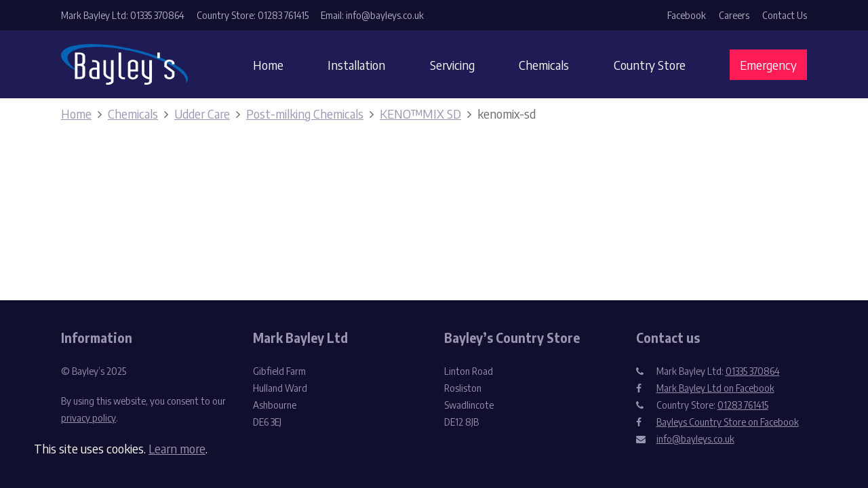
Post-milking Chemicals (305, 114)
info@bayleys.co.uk (695, 439)
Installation (356, 65)
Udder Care (202, 114)
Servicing (452, 65)
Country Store (650, 65)
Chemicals (544, 65)
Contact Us (785, 15)
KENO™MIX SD (420, 114)
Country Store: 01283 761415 (253, 15)
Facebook (687, 15)
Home (268, 65)
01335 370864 (753, 371)
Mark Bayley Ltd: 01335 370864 (123, 15)
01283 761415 (743, 405)
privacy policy (88, 418)
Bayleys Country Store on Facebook (728, 422)
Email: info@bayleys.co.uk (372, 15)
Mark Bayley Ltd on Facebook (715, 388)
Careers (734, 15)
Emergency (768, 65)
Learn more (177, 448)
